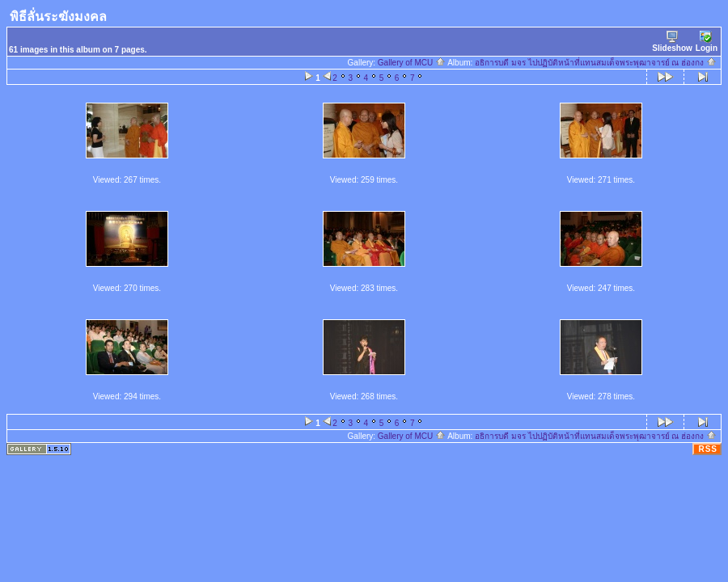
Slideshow (672, 42)
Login (707, 42)
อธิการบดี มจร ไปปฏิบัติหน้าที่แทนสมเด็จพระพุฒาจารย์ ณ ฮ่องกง (596, 63)
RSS (708, 449)
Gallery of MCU (412, 63)
